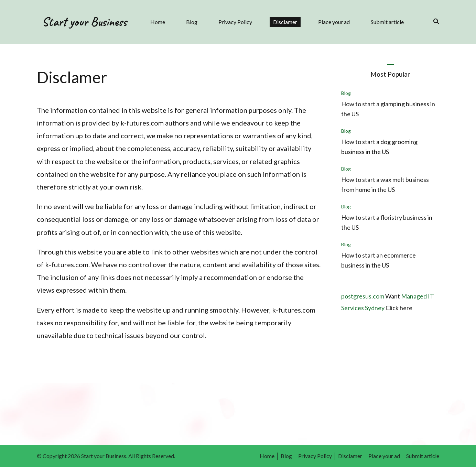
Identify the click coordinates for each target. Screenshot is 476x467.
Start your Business (84, 22)
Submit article (387, 22)
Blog (192, 22)
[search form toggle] (434, 21)
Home (158, 22)
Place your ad (334, 22)
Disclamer (285, 22)
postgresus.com (363, 296)
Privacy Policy (235, 22)
